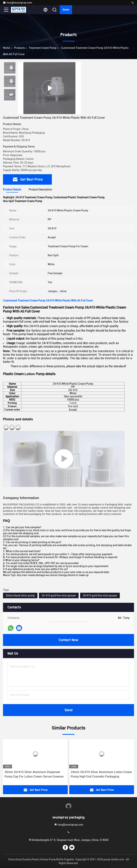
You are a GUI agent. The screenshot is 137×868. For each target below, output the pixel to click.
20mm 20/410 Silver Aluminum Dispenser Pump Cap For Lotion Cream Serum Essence (34, 774)
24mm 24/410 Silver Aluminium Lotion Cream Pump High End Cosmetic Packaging (101, 774)
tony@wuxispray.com (17, 3)
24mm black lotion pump (20, 595)
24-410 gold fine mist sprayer (59, 595)
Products (19, 48)
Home (6, 48)
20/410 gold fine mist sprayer (100, 595)
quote (66, 10)
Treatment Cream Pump (43, 48)
